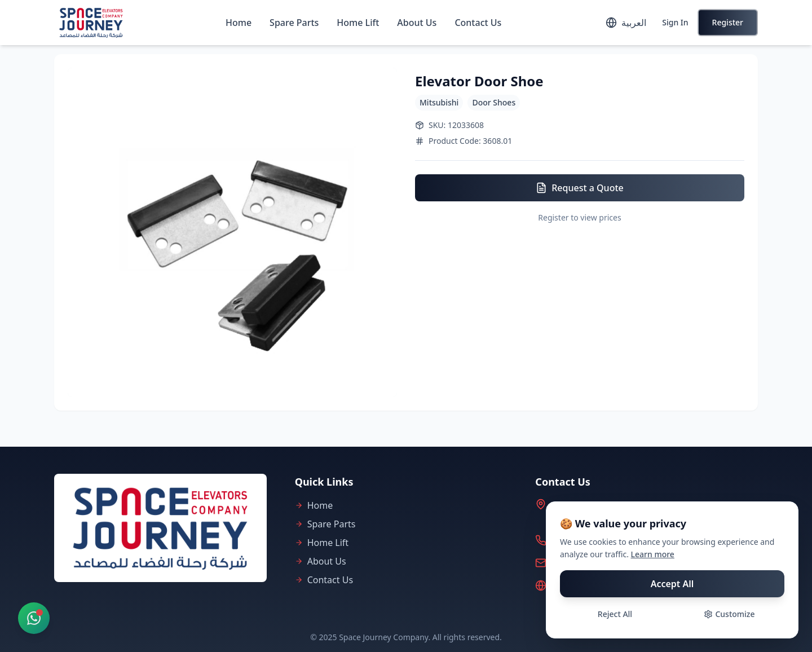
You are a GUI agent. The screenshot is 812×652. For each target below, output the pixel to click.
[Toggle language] (626, 23)
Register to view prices (579, 217)
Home (239, 23)
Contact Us (478, 23)
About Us (417, 23)
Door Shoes (494, 102)
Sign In (675, 22)
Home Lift (358, 23)
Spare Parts (294, 23)
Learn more (653, 554)
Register (728, 22)
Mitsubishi (439, 102)
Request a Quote (579, 188)
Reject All (615, 614)
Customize (729, 614)
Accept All (672, 584)
